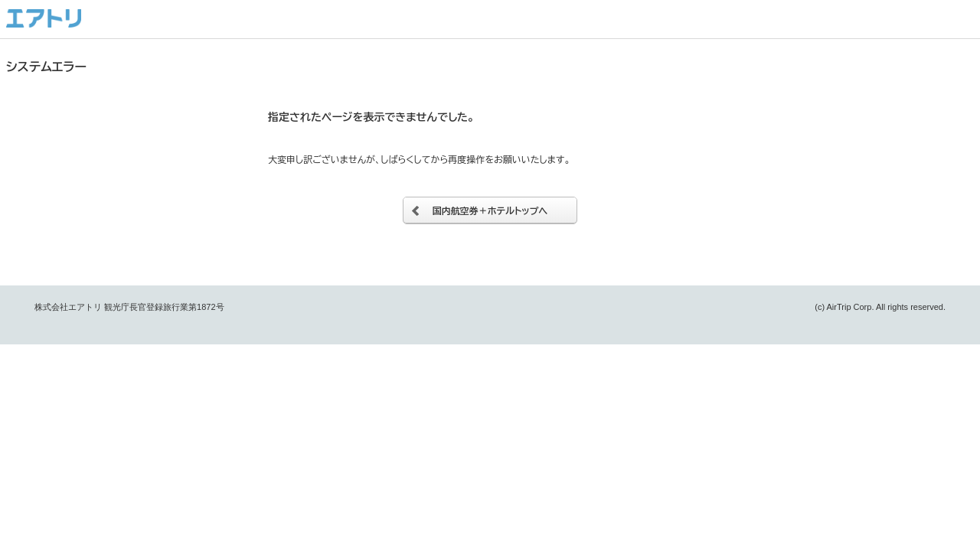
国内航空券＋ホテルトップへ (490, 210)
